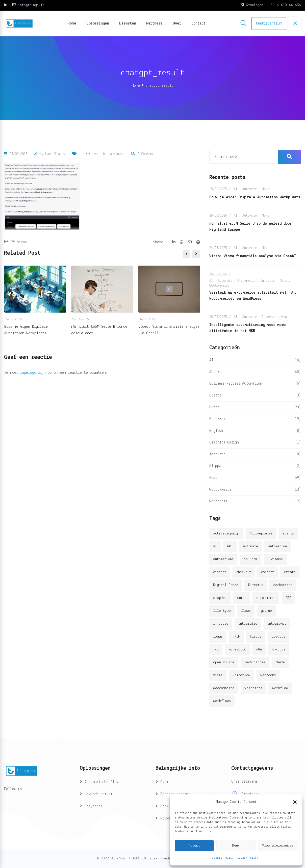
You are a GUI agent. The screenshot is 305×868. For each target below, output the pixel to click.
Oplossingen (98, 24)
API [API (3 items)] (230, 546)
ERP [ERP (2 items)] (288, 598)
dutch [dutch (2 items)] (242, 598)
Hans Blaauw (55, 154)
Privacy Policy (247, 858)
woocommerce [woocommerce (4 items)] (224, 688)
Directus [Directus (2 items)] (256, 585)
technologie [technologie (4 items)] (255, 662)
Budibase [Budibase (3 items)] (275, 559)
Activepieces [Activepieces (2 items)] (261, 534)
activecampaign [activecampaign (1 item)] (226, 534)
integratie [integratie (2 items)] (248, 624)
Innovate (268, 281)
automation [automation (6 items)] (277, 546)
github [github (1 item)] (266, 611)
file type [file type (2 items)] (222, 611)
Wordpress (218, 501)
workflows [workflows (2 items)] (222, 701)
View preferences (278, 846)
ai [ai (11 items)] (215, 546)
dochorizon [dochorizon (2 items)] (283, 585)
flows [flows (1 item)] (246, 611)
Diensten (128, 24)
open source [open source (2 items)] (224, 662)
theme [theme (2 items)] (280, 662)
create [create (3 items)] (290, 572)
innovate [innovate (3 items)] (221, 624)
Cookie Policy (223, 858)
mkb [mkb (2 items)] (216, 650)
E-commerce (246, 281)
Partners (154, 24)
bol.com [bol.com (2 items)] (250, 559)
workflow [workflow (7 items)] (280, 688)
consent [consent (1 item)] (268, 572)
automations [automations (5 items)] (223, 559)
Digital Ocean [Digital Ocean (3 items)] (226, 585)
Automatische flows (102, 782)
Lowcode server (99, 794)
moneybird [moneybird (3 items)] (237, 650)
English (216, 431)
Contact (198, 24)
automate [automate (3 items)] (250, 546)
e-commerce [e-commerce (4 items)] (266, 598)
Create (215, 395)
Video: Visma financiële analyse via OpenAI (253, 256)
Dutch (214, 407)
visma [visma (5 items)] (218, 675)
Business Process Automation (236, 384)
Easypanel (94, 806)
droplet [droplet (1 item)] (220, 598)
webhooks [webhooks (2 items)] (268, 675)
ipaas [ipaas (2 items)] (218, 637)
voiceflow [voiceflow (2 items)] (241, 675)
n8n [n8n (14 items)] (259, 650)
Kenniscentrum (269, 24)
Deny (236, 846)
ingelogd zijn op (36, 373)
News (265, 189)
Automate (250, 189)
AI (236, 189)
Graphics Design (224, 442)
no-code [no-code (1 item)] (279, 650)
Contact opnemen (175, 794)
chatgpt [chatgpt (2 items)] (220, 572)
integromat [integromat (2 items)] (277, 624)
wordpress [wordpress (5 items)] (253, 688)
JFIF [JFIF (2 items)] (236, 637)
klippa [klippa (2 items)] (256, 637)
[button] (295, 802)
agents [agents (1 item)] (288, 534)
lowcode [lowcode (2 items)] (279, 637)
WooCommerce (219, 286)
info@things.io (31, 5)
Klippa (215, 466)
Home (72, 24)
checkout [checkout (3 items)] (244, 572)
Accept (194, 846)
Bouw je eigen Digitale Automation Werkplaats (255, 197)
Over (177, 24)
